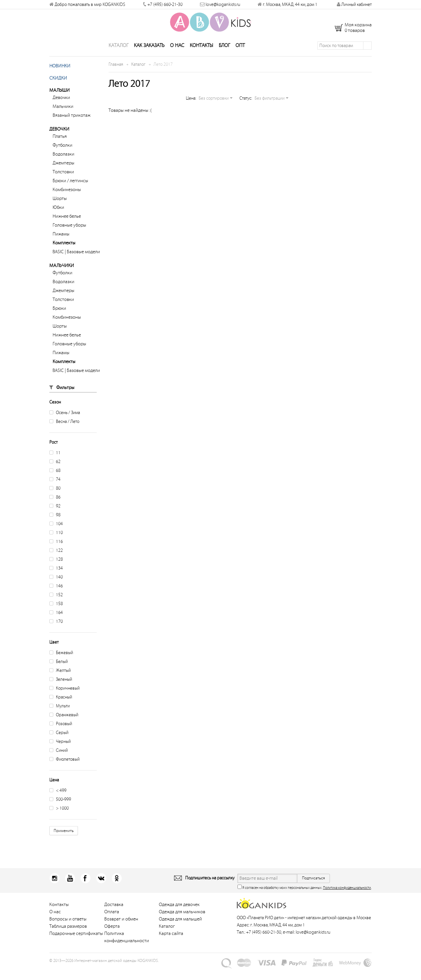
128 (56, 570)
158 (56, 615)
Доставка (114, 916)
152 (56, 606)
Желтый (60, 682)
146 (56, 597)
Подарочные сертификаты (76, 945)
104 (56, 535)
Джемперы (63, 174)
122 (56, 562)
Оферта (112, 937)
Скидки (58, 89)
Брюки (59, 319)
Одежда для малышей (180, 930)
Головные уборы (69, 236)
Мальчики (63, 118)
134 (56, 579)
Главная (116, 75)
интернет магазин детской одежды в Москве (329, 929)
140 (56, 588)
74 (55, 490)
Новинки (60, 77)
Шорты (60, 210)
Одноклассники (107, 889)
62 (55, 473)
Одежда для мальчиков (182, 923)
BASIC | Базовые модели (76, 263)
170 (56, 633)
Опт (240, 57)
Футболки (62, 156)
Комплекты (64, 254)
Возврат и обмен (121, 930)
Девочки (61, 109)
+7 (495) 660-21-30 (165, 4)
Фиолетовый (64, 770)
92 (55, 517)
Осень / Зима (65, 424)
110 (56, 544)
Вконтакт (94, 889)
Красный (61, 708)
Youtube (68, 889)
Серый (59, 744)
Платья (60, 147)
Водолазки (63, 165)
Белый (59, 673)
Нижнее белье (67, 227)
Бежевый (61, 664)
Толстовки (63, 183)
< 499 (58, 802)
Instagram (54, 889)
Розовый (61, 735)
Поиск (367, 57)
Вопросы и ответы (68, 930)
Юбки (58, 219)
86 (55, 508)
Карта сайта (171, 945)
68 (55, 482)
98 (55, 526)
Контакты (201, 57)
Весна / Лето (64, 433)
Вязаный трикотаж (72, 126)
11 (55, 464)
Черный (60, 753)
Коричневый (64, 699)
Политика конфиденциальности (347, 899)
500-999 (60, 810)
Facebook (81, 889)
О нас (177, 57)
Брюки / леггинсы (70, 192)
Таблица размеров (68, 937)
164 (56, 624)
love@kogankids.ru (223, 4)
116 (56, 553)
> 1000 (59, 819)
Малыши (60, 101)
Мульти (60, 717)
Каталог (118, 57)
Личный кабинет (354, 4)
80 (55, 499)
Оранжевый (64, 726)
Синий (59, 761)
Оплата (112, 923)
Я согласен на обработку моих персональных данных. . (305, 898)
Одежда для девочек (179, 916)
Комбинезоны (67, 201)
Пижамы (61, 245)
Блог (224, 57)
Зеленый (61, 690)
